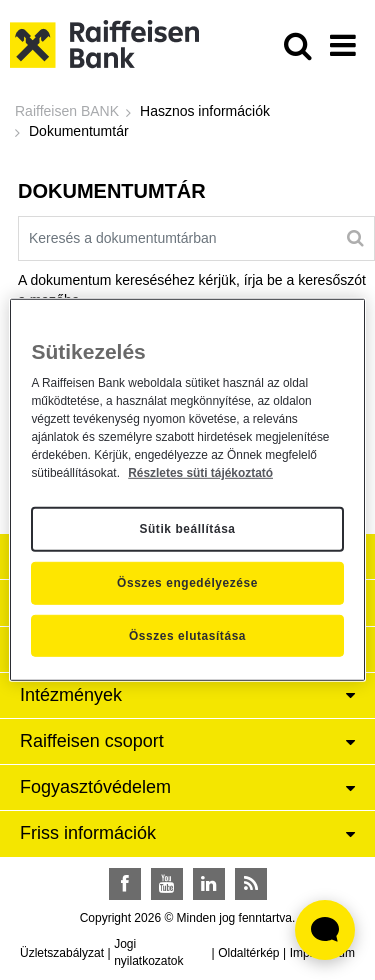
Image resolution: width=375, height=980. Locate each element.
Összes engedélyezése (187, 583)
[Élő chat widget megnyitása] (325, 930)
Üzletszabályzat (62, 953)
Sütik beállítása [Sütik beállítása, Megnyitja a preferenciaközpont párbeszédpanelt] (187, 529)
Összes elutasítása (187, 636)
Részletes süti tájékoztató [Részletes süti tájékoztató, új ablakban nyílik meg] (200, 472)
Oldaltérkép (248, 953)
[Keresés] (355, 238)
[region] (187, 490)
